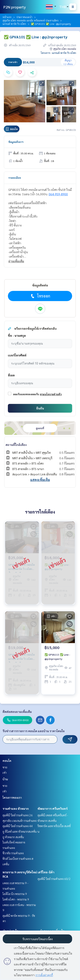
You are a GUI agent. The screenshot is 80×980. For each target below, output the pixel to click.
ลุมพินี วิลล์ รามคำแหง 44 (18, 826)
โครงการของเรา (12, 797)
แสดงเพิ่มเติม (40, 480)
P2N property (15, 7)
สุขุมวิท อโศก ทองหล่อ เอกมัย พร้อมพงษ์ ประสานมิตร (31, 20)
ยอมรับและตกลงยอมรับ (26, 394)
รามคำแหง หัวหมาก (16, 808)
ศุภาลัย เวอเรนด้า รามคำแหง (20, 821)
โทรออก (40, 296)
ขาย (5, 767)
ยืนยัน (40, 408)
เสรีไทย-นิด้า (46, 872)
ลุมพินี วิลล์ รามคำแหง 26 (18, 815)
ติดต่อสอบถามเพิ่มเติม (17, 712)
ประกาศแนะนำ (24, 17)
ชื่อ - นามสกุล (17, 335)
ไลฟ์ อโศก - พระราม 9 (16, 899)
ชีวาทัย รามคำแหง (13, 853)
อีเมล (11, 375)
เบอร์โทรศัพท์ (17, 355)
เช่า (5, 772)
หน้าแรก (7, 17)
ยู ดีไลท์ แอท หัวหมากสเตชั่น (20, 831)
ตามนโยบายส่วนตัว (51, 394)
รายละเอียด (15, 178)
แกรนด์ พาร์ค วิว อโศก (14, 24)
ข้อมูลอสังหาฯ (16, 142)
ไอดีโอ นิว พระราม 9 (15, 894)
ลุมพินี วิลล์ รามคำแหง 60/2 (54, 879)
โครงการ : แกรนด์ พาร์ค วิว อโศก (58, 53)
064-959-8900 (58, 194)
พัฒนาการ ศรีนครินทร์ (53, 808)
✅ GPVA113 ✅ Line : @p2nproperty (57, 657)
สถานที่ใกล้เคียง (16, 445)
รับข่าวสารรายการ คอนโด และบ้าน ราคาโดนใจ (34, 731)
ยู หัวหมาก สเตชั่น (13, 837)
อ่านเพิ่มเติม (16, 261)
